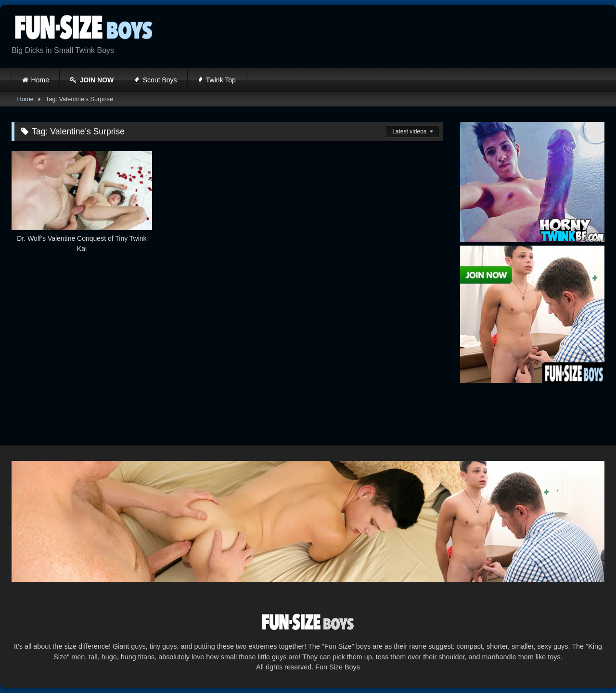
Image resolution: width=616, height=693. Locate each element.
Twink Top (217, 80)
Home (40, 80)
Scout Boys (155, 80)
